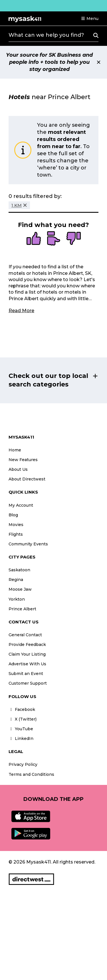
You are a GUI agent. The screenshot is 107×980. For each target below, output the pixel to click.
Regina (16, 580)
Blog (13, 515)
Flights (16, 534)
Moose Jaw (20, 589)
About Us (18, 469)
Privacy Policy (23, 764)
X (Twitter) (23, 719)
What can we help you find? (46, 35)
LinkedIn (21, 738)
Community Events (28, 544)
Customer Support (28, 683)
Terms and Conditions (31, 774)
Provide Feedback (27, 645)
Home (15, 450)
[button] (90, 19)
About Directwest (27, 479)
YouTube (21, 729)
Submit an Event (26, 674)
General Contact (25, 635)
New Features (23, 460)
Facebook (22, 709)
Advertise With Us (27, 664)
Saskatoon (19, 570)
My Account (21, 505)
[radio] (34, 239)
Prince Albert (22, 609)
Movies (16, 525)
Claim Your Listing (27, 654)
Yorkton (17, 599)
